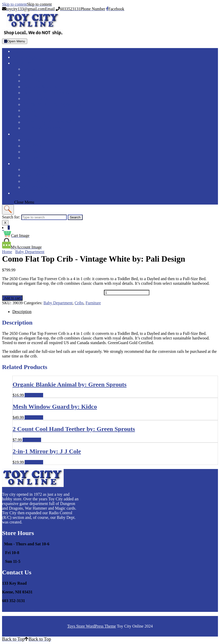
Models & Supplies (42, 187)
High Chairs (35, 98)
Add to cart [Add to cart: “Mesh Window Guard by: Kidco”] (34, 417)
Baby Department (30, 252)
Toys (17, 134)
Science (31, 157)
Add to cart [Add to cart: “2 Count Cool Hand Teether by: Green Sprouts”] (32, 440)
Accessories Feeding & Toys (52, 104)
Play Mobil (34, 145)
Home (19, 51)
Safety (29, 110)
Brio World (34, 151)
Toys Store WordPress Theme (92, 626)
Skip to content (27, 4)
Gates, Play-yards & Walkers (53, 122)
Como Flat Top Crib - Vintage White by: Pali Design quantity (52, 292)
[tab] (15, 41)
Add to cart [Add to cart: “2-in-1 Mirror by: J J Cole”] (34, 462)
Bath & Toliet (37, 116)
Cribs (79, 303)
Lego (28, 140)
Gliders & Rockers (42, 128)
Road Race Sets (39, 175)
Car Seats (32, 69)
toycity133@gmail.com (21, 609)
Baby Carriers (37, 75)
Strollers (31, 80)
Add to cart (12, 298)
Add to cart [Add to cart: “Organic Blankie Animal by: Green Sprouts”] (34, 395)
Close (18, 202)
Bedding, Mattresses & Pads (52, 92)
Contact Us (24, 193)
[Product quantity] (127, 293)
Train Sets (33, 181)
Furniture (93, 303)
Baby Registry (27, 57)
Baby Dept (23, 63)
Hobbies (21, 163)
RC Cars (31, 169)
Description (22, 312)
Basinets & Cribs (40, 86)
